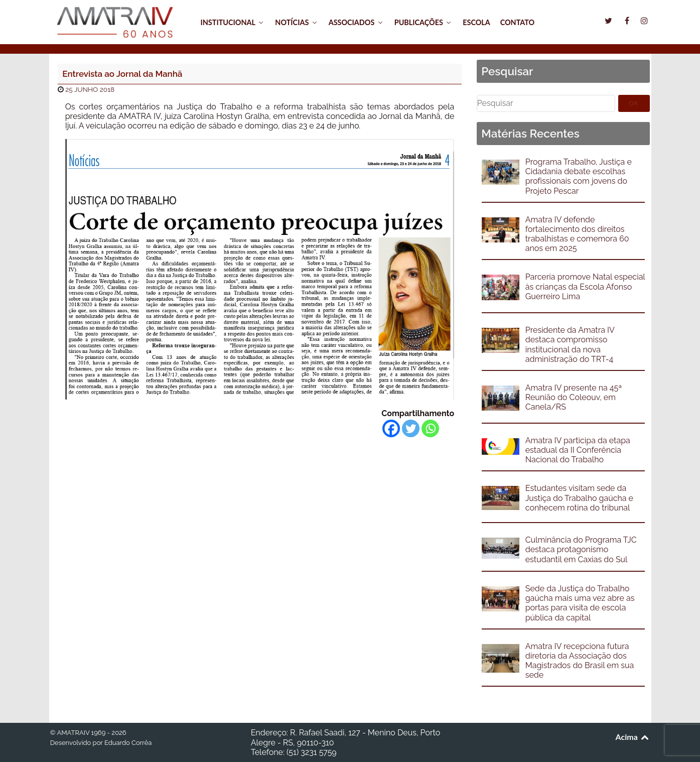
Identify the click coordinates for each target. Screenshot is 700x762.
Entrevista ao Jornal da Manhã (122, 74)
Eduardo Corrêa (128, 743)
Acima (633, 737)
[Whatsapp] (430, 428)
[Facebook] (391, 428)
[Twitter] (411, 428)
